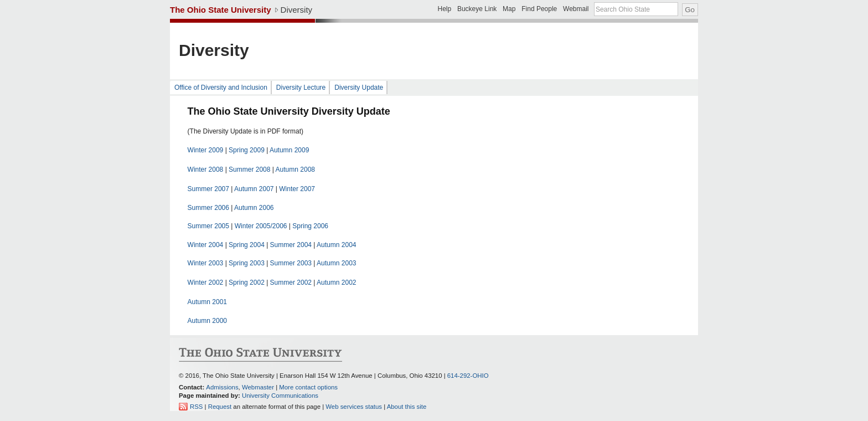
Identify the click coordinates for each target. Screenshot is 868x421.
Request (220, 407)
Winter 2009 (206, 150)
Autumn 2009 (289, 150)
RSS (196, 407)
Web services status (354, 407)
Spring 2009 (247, 150)
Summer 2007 (208, 189)
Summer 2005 (208, 226)
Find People (539, 9)
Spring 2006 (310, 226)
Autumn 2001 (207, 302)
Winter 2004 (206, 245)
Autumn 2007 (254, 189)
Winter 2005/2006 (261, 226)
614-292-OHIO (468, 376)
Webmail (576, 9)
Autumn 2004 (336, 245)
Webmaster (258, 387)
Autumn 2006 (254, 208)
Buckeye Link (477, 9)
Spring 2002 (247, 283)
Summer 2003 (291, 263)
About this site (407, 407)
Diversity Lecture (301, 88)
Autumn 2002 (336, 283)
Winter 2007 (297, 189)
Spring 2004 (247, 245)
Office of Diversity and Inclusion (221, 88)
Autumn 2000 (207, 321)
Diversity (297, 10)
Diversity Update (359, 88)
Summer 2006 (208, 208)
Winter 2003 (206, 263)
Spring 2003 (247, 263)
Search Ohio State (623, 9)
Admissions (222, 387)
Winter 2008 (206, 170)
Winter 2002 (206, 283)
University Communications (280, 396)
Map (509, 9)
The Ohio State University (221, 10)
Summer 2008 (249, 170)
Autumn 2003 (336, 263)
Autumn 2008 (295, 170)
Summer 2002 (291, 283)
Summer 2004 (291, 245)
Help (444, 9)
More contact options (308, 387)
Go (690, 10)
